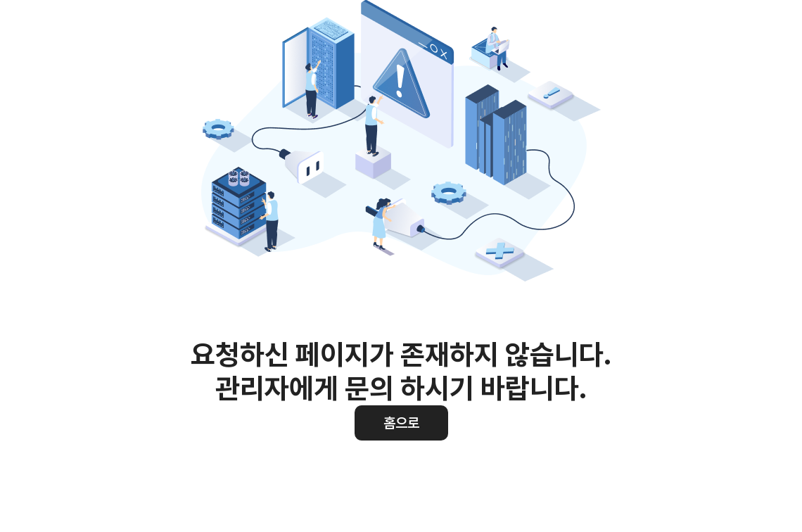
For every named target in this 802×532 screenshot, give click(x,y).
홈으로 (401, 423)
